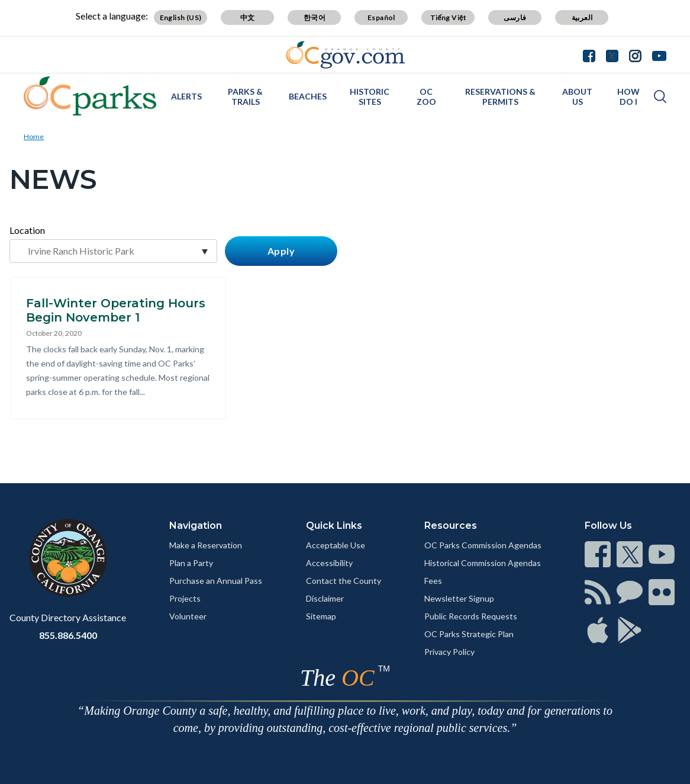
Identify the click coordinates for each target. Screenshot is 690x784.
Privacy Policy (449, 652)
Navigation (196, 526)
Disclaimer (325, 598)
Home (34, 136)
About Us (577, 97)
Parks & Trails (245, 97)
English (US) (181, 17)
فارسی (515, 17)
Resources (451, 526)
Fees (433, 581)
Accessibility (329, 563)
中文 (248, 17)
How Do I (628, 97)
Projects (185, 598)
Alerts (186, 96)
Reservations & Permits (500, 97)
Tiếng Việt (449, 17)
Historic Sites (370, 97)
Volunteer (188, 616)
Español (381, 17)
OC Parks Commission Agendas (483, 545)
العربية (582, 17)
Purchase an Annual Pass (216, 581)
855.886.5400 (68, 635)
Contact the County (344, 581)
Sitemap (321, 616)
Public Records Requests (471, 616)
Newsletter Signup (459, 598)
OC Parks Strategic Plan (469, 634)
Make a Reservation (206, 545)
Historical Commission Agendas (483, 563)
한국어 (315, 17)
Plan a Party (191, 563)
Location (27, 230)
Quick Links (334, 526)
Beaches (308, 96)
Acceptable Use (336, 545)
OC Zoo (426, 97)
